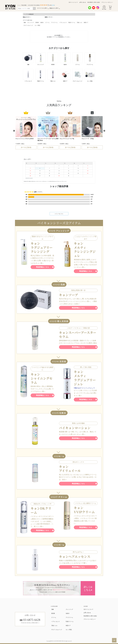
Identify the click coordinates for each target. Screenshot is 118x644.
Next (104, 131)
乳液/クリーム (72, 22)
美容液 (37, 22)
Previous (14, 131)
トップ (26, 14)
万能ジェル (79, 22)
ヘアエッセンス (63, 22)
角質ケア (86, 22)
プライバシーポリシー (107, 2)
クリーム (47, 22)
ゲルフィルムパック (28, 25)
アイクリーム (54, 22)
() (53, 5)
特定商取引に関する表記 (94, 2)
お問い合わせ (83, 2)
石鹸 (25, 22)
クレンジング (31, 22)
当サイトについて (73, 2)
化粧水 (42, 22)
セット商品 (37, 25)
